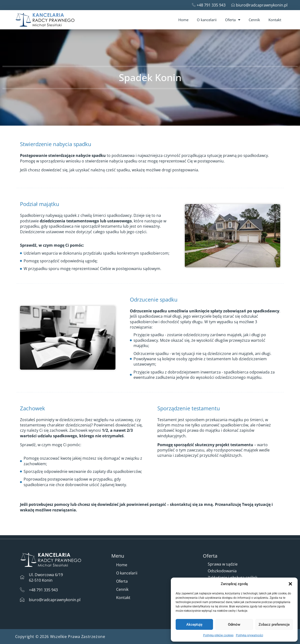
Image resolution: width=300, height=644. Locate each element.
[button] (290, 584)
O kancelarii (207, 20)
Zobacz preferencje (274, 625)
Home (183, 20)
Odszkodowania (222, 571)
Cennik (254, 20)
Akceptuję (194, 625)
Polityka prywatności (250, 635)
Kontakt (275, 20)
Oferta (233, 20)
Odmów (234, 625)
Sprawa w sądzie (223, 564)
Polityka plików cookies (218, 635)
